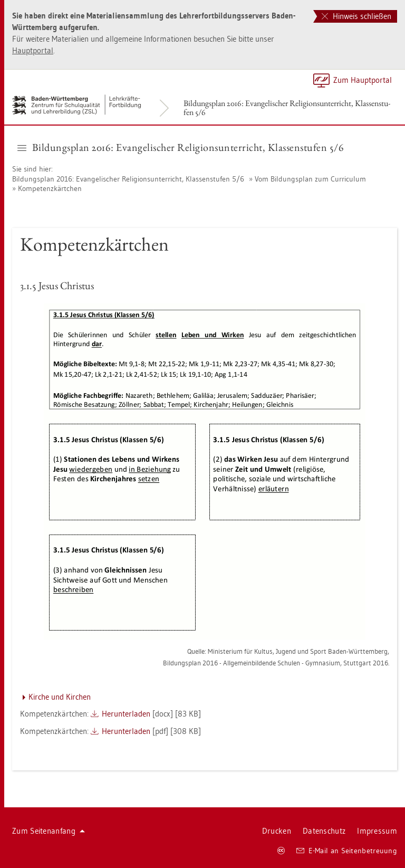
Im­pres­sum (377, 831)
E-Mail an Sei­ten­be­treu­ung (347, 851)
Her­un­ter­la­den (126, 714)
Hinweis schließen (356, 16)
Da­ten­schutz (324, 831)
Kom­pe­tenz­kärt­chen (50, 188)
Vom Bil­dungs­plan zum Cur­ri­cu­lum (310, 179)
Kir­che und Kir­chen (60, 697)
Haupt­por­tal (33, 50)
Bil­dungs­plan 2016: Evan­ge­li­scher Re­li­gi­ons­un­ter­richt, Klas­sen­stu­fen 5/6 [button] (181, 147)
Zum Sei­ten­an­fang (49, 831)
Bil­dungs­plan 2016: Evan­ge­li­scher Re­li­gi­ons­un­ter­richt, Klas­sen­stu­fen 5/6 (287, 108)
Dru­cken (277, 831)
